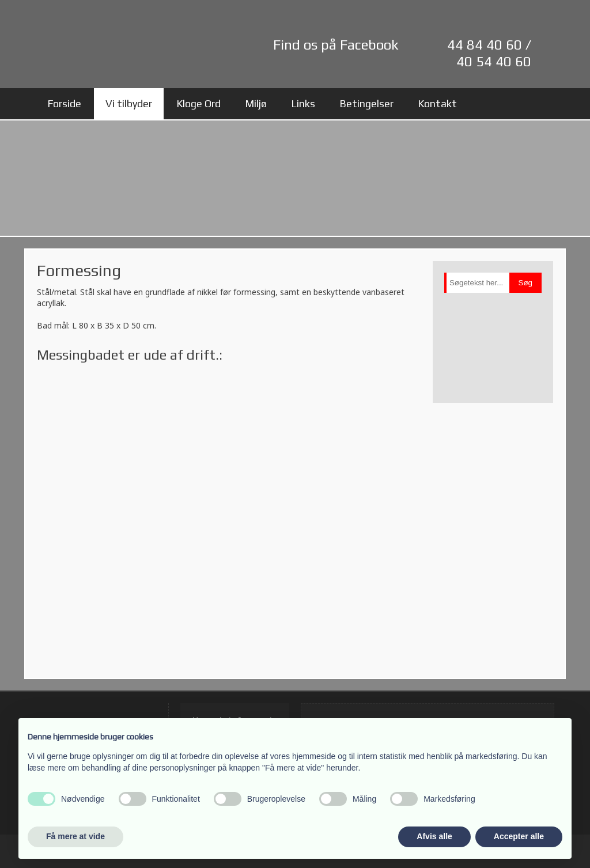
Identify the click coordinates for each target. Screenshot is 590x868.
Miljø (256, 103)
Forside (64, 103)
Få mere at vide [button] (75, 836)
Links (303, 103)
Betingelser (366, 103)
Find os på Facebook (336, 45)
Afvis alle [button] (434, 836)
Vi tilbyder (129, 103)
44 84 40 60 (485, 45)
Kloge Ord (198, 103)
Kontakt (437, 103)
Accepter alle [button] (519, 836)
